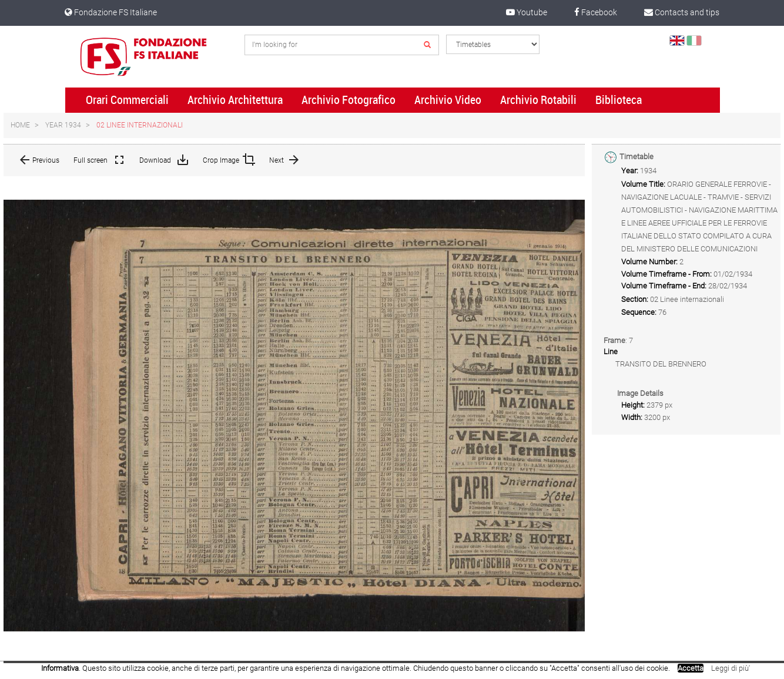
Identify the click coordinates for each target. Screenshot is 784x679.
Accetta (691, 668)
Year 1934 (63, 125)
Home (20, 125)
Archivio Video (448, 100)
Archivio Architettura (235, 100)
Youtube (527, 12)
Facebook (596, 12)
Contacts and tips (682, 12)
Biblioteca (619, 100)
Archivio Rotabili (538, 100)
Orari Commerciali (127, 100)
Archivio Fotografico (349, 100)
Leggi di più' (731, 668)
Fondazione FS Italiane (111, 12)
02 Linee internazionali (140, 125)
